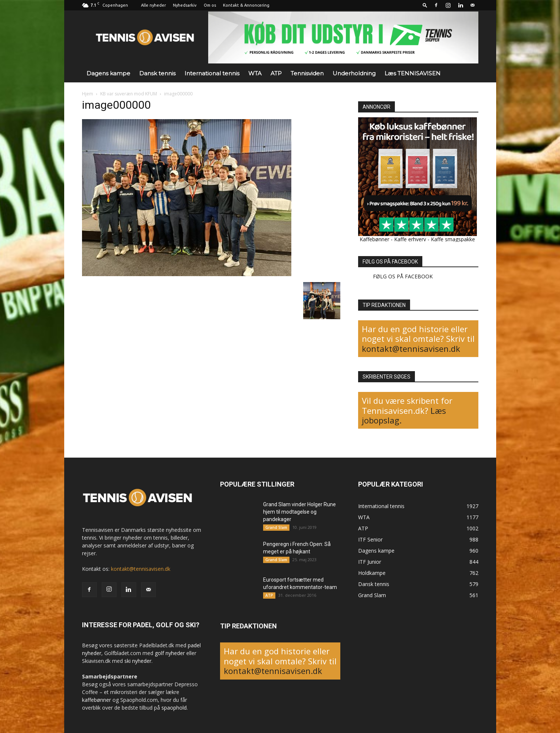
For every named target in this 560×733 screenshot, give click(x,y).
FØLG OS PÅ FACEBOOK (390, 262)
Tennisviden (307, 73)
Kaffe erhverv (410, 239)
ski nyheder (138, 661)
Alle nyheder (153, 5)
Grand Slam (276, 527)
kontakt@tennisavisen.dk (411, 348)
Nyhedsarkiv (185, 5)
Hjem (88, 94)
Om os (210, 5)
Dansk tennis (157, 73)
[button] (425, 5)
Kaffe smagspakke (453, 239)
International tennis (212, 73)
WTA (255, 73)
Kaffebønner (374, 239)
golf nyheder (170, 653)
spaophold (174, 708)
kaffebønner (96, 700)
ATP (276, 73)
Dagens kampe (108, 73)
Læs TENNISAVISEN (412, 73)
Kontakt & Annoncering (246, 5)
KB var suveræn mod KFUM (129, 94)
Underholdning (354, 73)
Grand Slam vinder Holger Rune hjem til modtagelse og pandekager (299, 512)
